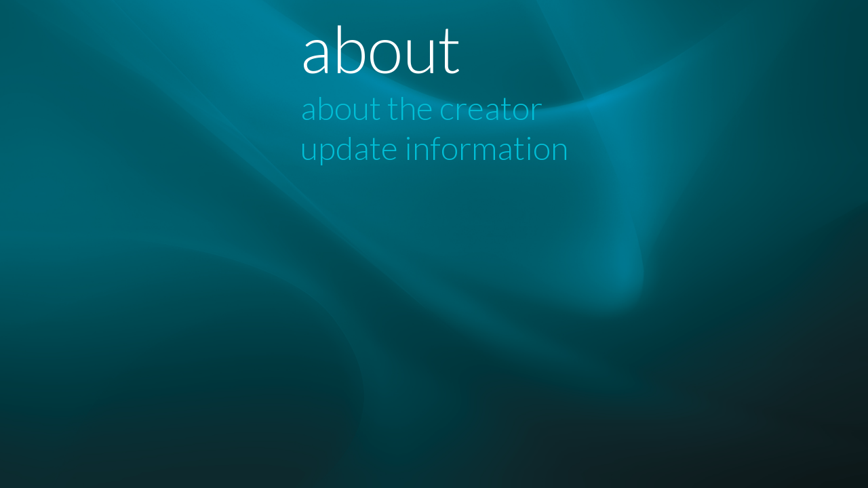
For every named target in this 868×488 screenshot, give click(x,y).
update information (434, 147)
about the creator (421, 107)
